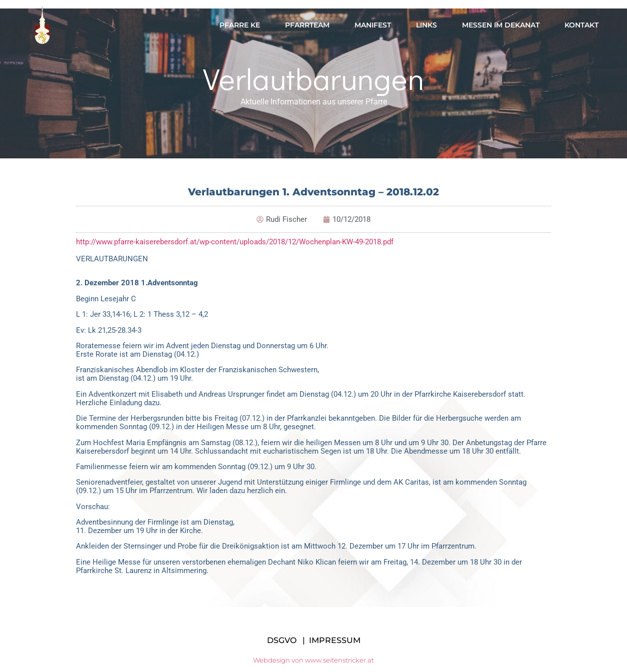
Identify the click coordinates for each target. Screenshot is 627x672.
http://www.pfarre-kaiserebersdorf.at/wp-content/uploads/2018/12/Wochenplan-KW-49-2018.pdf (235, 242)
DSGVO (282, 640)
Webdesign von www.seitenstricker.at (313, 660)
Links (426, 25)
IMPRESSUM (335, 640)
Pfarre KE (240, 25)
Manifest (373, 25)
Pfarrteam (307, 25)
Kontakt (581, 25)
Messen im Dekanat (501, 25)
